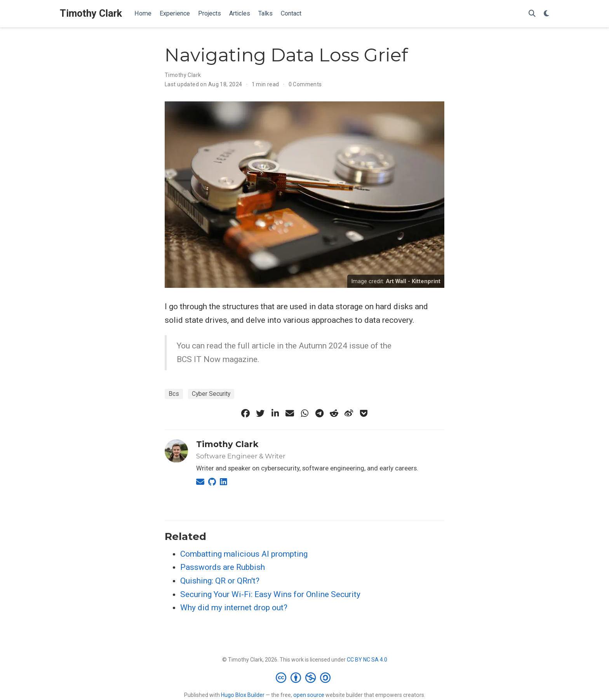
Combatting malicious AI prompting (244, 554)
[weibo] (349, 413)
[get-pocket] (364, 413)
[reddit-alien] (334, 413)
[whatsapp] (304, 413)
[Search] (532, 14)
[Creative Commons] (305, 677)
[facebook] (245, 413)
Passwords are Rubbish (223, 567)
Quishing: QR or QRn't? (220, 581)
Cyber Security (211, 394)
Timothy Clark (91, 13)
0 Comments (305, 84)
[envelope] (290, 413)
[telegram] (319, 413)
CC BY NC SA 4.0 (367, 660)
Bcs (174, 394)
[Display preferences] (546, 14)
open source (309, 695)
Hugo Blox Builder (243, 695)
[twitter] (260, 413)
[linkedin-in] (275, 413)
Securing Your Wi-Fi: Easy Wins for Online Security (270, 594)
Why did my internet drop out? (234, 608)
